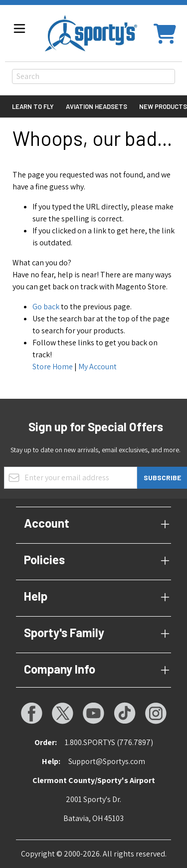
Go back (46, 307)
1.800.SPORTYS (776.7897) (109, 742)
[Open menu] (19, 28)
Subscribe (162, 477)
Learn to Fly (33, 106)
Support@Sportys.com (107, 761)
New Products (163, 106)
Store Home (53, 367)
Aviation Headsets (96, 106)
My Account (97, 367)
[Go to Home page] (91, 33)
